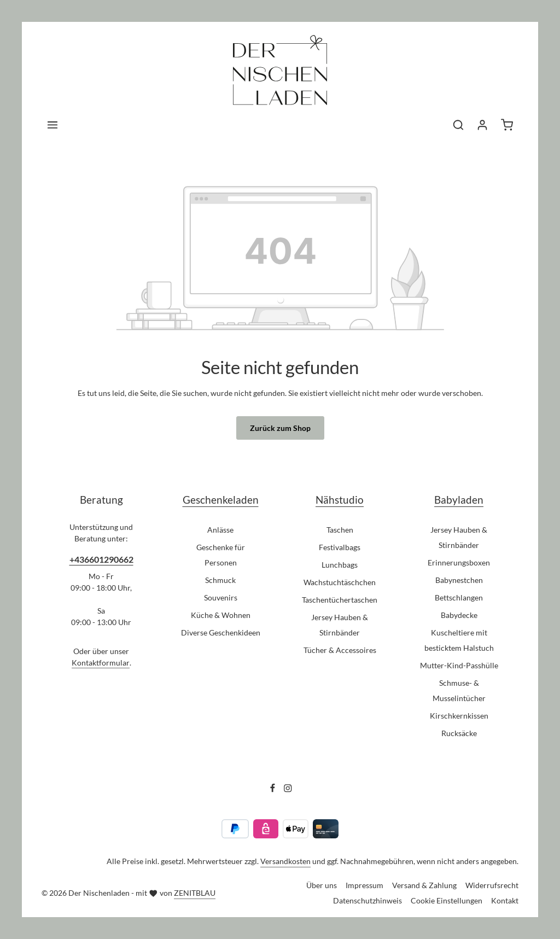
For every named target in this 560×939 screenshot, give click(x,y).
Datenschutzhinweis (367, 900)
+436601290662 (101, 559)
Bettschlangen (459, 597)
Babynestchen (459, 580)
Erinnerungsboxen (459, 562)
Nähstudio (340, 500)
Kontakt (505, 900)
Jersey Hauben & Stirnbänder (340, 625)
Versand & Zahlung (424, 885)
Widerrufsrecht (492, 885)
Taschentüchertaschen (340, 600)
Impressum (364, 885)
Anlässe (220, 530)
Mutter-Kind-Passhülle (459, 665)
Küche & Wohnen (221, 615)
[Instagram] (288, 789)
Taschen (340, 530)
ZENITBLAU (195, 893)
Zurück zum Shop (280, 428)
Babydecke (459, 615)
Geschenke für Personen (221, 555)
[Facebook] (273, 789)
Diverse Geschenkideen (221, 632)
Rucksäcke (459, 733)
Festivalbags (340, 547)
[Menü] (52, 125)
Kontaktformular (101, 663)
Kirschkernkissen (459, 716)
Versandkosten (285, 861)
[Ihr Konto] (482, 125)
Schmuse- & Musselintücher (459, 690)
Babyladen (459, 500)
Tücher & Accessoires (340, 650)
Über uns (322, 885)
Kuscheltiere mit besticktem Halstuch (459, 640)
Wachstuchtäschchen (340, 582)
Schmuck (220, 580)
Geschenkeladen (221, 500)
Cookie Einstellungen (447, 900)
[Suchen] (458, 125)
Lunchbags (340, 565)
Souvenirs (221, 597)
